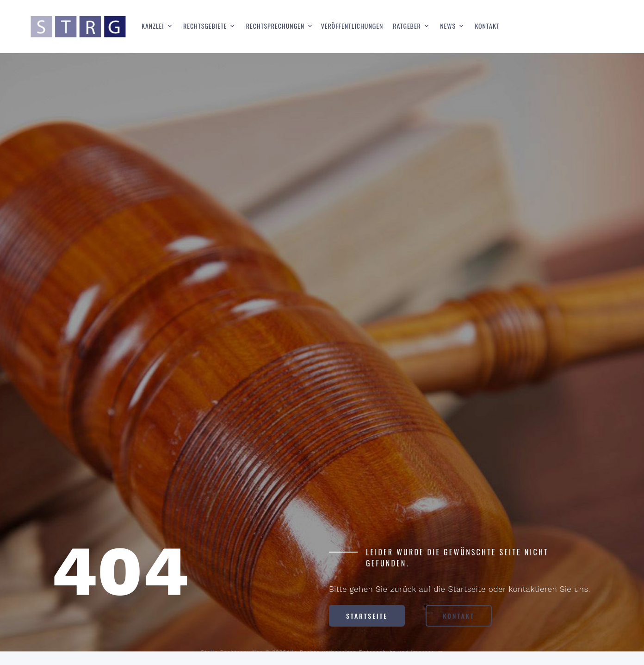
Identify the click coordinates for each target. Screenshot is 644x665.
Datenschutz (378, 652)
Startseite (367, 616)
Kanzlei (153, 26)
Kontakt (487, 26)
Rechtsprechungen (275, 26)
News (448, 26)
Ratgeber (407, 26)
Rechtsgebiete (205, 26)
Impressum (427, 652)
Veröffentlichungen (352, 26)
